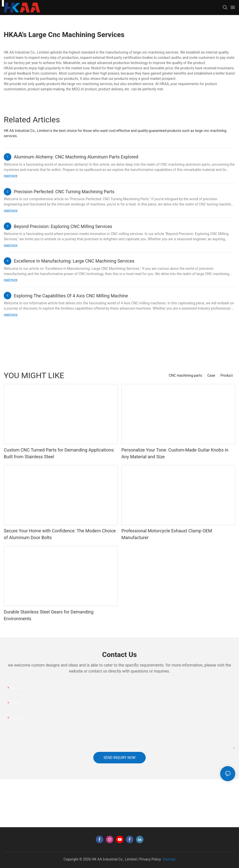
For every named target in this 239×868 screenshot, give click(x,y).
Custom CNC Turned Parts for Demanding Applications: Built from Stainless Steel (59, 453)
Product (227, 375)
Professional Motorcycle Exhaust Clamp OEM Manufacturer (167, 534)
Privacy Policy (150, 859)
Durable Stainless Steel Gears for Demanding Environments (49, 615)
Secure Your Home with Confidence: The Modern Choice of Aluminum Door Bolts (60, 534)
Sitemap (169, 859)
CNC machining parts (185, 375)
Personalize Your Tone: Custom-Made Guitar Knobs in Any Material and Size (175, 453)
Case (211, 375)
